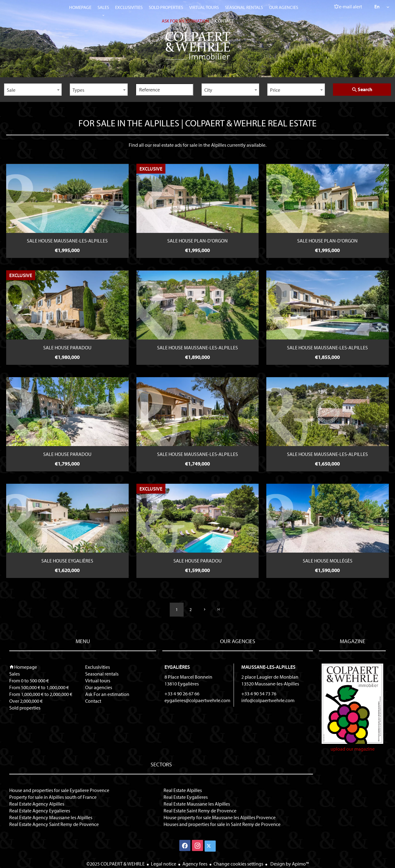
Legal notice (164, 864)
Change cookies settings (238, 864)
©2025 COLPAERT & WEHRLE (116, 864)
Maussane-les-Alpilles (268, 667)
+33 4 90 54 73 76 (259, 693)
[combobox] (33, 90)
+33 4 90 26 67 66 (182, 693)
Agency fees (195, 864)
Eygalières (177, 667)
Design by (289, 864)
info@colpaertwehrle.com (268, 700)
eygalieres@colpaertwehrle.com (197, 700)
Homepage (197, 46)
